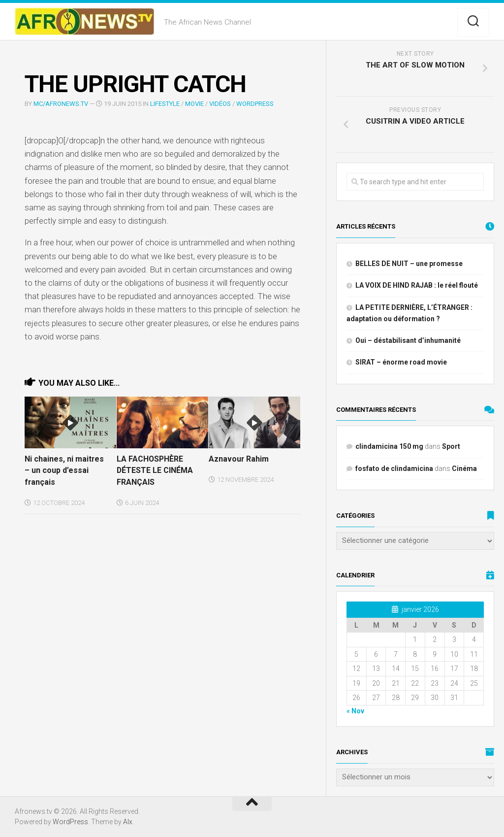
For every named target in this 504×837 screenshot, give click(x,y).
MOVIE (194, 104)
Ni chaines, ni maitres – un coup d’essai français (62, 470)
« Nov (355, 711)
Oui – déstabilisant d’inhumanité (408, 340)
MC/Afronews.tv (61, 104)
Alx (128, 822)
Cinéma (464, 469)
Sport (451, 446)
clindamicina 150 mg (389, 446)
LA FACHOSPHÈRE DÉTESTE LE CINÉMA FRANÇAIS (154, 470)
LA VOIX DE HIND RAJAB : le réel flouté (417, 285)
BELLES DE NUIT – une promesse (409, 264)
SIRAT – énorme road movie (401, 362)
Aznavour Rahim (237, 459)
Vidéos (220, 104)
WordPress (255, 104)
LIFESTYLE (165, 104)
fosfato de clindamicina (394, 469)
